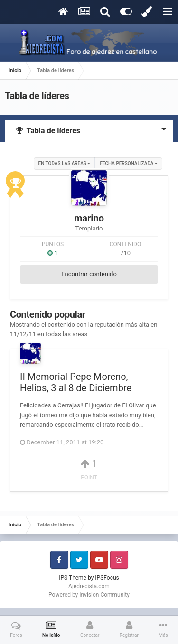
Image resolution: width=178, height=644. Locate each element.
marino (89, 218)
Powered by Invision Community (89, 595)
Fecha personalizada (129, 163)
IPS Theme (73, 578)
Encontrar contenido (89, 274)
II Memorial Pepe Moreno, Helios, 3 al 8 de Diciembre (76, 382)
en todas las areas (65, 163)
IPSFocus (107, 578)
